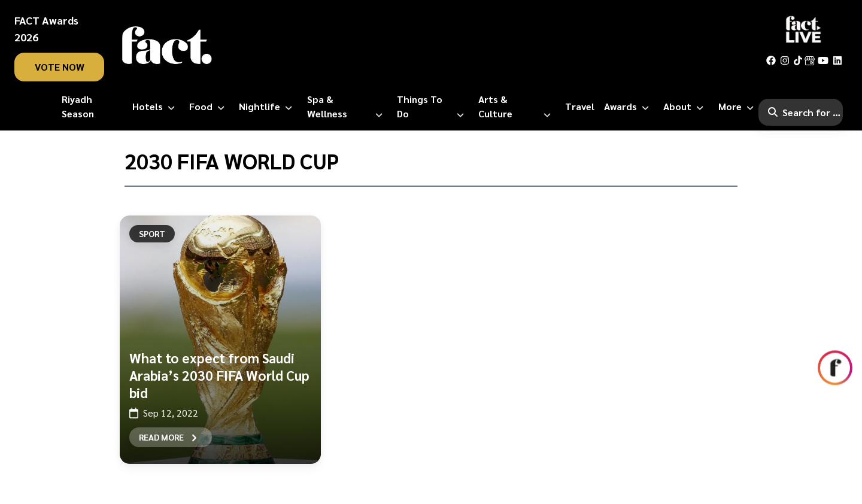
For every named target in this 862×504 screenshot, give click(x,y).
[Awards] (629, 107)
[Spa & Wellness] (347, 107)
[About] (686, 107)
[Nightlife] (268, 107)
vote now (60, 67)
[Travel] (580, 107)
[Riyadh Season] (92, 107)
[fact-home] (167, 45)
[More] (738, 107)
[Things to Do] (433, 107)
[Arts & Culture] (517, 107)
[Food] (209, 107)
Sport (152, 233)
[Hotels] (156, 107)
